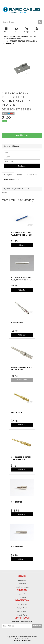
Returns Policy (22, 611)
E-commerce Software (20, 641)
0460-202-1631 (16, 412)
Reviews (11, 180)
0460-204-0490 (16, 502)
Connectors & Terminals (19, 36)
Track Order (22, 584)
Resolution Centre (22, 587)
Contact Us (22, 597)
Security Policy (22, 615)
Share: (8, 114)
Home (6, 36)
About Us (22, 594)
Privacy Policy (22, 608)
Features (19, 175)
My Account (22, 580)
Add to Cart (22, 135)
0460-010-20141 (17, 322)
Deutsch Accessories (13, 39)
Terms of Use (22, 604)
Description (8, 175)
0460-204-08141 (17, 547)
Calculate (22, 166)
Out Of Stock (22, 380)
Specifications (32, 175)
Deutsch (33, 36)
